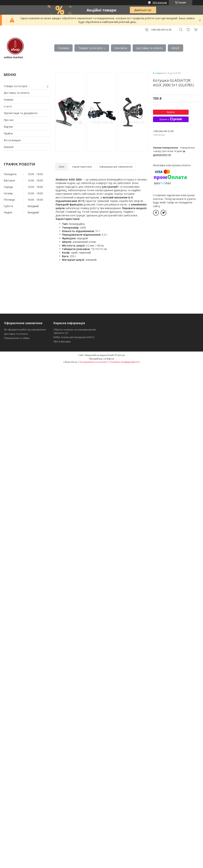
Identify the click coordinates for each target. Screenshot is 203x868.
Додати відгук (188, 30)
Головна (63, 48)
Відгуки (8, 127)
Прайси (8, 133)
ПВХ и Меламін (62, 342)
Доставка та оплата (149, 48)
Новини (8, 100)
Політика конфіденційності (125, 362)
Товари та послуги (90, 48)
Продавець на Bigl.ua (102, 359)
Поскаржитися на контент (94, 362)
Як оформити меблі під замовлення (25, 330)
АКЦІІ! (175, 48)
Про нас (9, 120)
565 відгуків (160, 2)
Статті (8, 106)
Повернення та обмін (17, 338)
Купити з (171, 119)
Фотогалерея (12, 140)
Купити (171, 112)
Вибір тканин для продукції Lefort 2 (74, 337)
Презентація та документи (20, 113)
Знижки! (9, 147)
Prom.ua (120, 355)
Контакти (121, 48)
